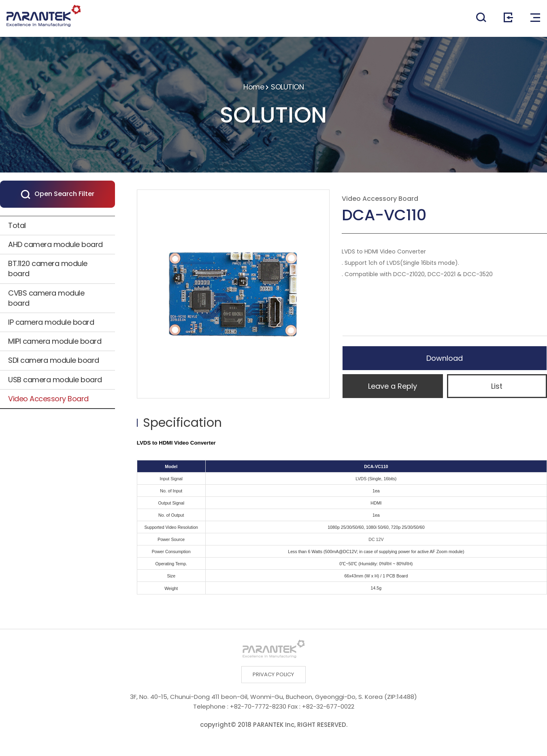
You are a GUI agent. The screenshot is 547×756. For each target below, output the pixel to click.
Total (17, 225)
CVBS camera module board (46, 298)
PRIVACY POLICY (273, 676)
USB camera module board (55, 380)
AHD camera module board (55, 244)
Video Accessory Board (48, 399)
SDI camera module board (54, 360)
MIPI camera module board (55, 341)
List (497, 386)
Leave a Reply (393, 386)
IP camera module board (51, 322)
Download (445, 358)
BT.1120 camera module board (48, 268)
